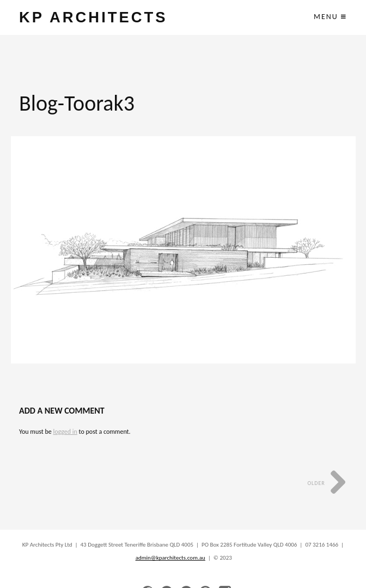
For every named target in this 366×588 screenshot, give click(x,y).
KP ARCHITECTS (93, 17)
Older (327, 483)
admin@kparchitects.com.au (170, 558)
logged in (65, 432)
